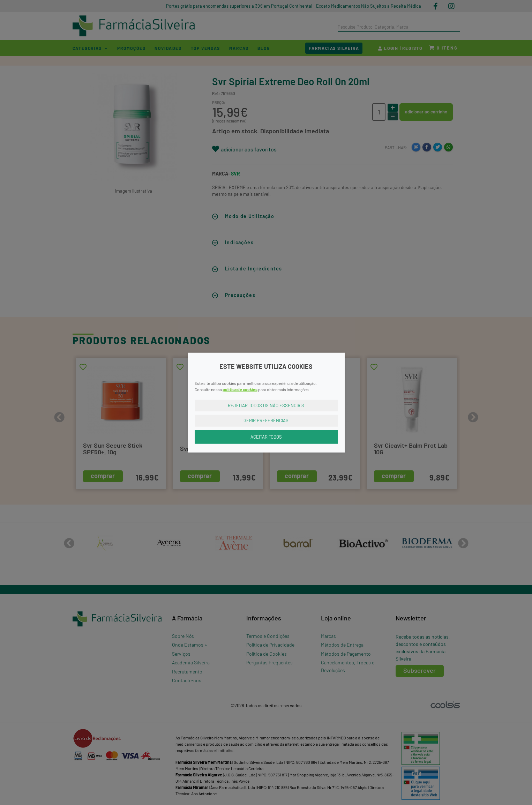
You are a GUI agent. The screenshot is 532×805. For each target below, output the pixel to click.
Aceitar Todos (266, 437)
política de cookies (240, 389)
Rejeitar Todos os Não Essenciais (266, 405)
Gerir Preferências (266, 420)
